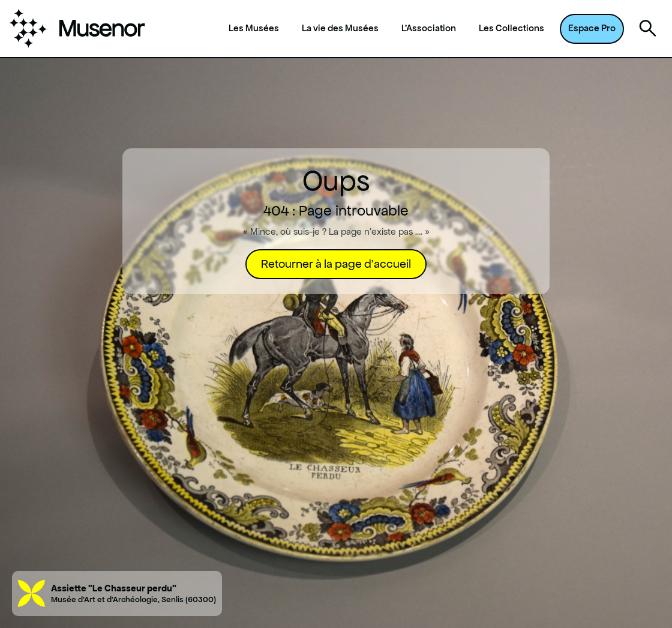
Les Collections (511, 28)
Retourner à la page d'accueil (336, 264)
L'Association (429, 28)
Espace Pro (592, 28)
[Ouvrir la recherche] (648, 29)
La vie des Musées (340, 28)
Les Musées (254, 28)
